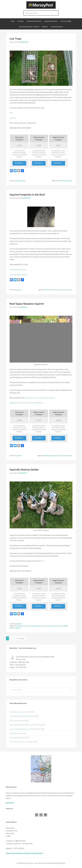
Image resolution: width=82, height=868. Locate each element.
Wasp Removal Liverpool (17, 711)
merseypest (54, 456)
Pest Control (56, 290)
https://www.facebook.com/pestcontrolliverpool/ (24, 853)
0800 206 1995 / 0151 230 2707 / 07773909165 (26, 403)
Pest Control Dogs (15, 737)
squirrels (70, 181)
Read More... (19, 163)
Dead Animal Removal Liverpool (20, 716)
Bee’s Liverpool (15, 720)
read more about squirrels (19, 275)
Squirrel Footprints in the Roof (27, 195)
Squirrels (13, 118)
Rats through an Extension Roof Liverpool (22, 724)
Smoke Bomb (14, 733)
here (42, 561)
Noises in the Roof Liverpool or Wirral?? (22, 729)
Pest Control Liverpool (18, 270)
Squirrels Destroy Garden (24, 469)
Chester (27, 626)
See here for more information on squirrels (39, 398)
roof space (63, 290)
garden (61, 181)
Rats (11, 113)
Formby (32, 626)
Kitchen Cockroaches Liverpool (19, 741)
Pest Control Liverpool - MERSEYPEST (41, 5)
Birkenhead (20, 626)
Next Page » (21, 638)
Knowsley (38, 626)
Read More (10, 802)
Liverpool (48, 290)
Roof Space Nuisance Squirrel (27, 304)
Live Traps (16, 39)
